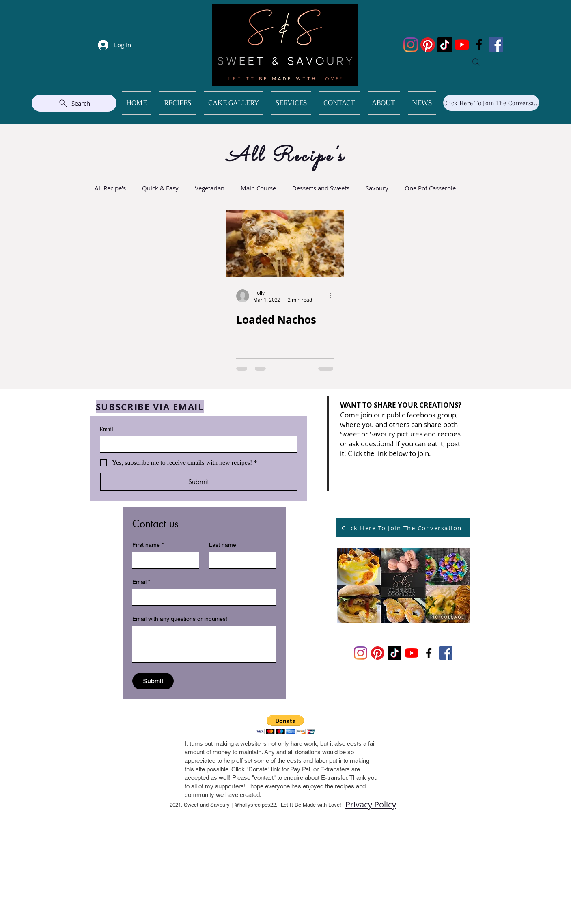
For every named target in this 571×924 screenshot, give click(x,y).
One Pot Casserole (430, 188)
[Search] (476, 62)
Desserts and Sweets (321, 188)
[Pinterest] (428, 45)
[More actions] (333, 296)
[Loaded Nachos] (285, 244)
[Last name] (240, 560)
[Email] (196, 444)
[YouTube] (462, 45)
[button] (285, 725)
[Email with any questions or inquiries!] (204, 644)
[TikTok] (445, 45)
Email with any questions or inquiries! (180, 619)
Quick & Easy (160, 188)
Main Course (258, 188)
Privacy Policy (371, 804)
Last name (223, 545)
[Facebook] (479, 45)
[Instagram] (411, 45)
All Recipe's (110, 188)
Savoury (377, 188)
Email (107, 429)
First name (148, 545)
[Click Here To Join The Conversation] (491, 103)
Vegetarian (210, 188)
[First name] (163, 560)
